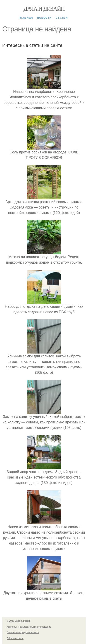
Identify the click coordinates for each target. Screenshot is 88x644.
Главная (26, 17)
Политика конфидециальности (23, 632)
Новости (44, 17)
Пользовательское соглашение (35, 627)
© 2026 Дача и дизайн (18, 621)
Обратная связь (15, 638)
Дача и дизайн (44, 9)
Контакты (12, 627)
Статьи (62, 17)
